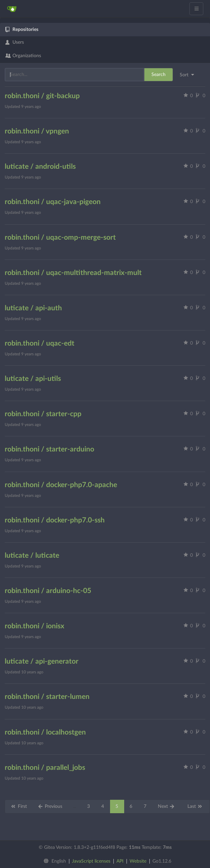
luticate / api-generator (42, 661)
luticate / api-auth (33, 308)
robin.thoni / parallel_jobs (45, 768)
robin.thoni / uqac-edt (40, 343)
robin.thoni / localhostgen (45, 732)
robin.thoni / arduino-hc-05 (48, 591)
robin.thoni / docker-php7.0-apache (61, 485)
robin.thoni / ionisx (34, 626)
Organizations (23, 56)
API (120, 861)
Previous (50, 806)
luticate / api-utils (33, 379)
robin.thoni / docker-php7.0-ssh (55, 520)
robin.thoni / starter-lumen (47, 697)
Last (195, 806)
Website (138, 861)
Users (15, 42)
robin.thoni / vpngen (37, 131)
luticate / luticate (32, 556)
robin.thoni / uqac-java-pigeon (53, 202)
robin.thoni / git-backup (42, 96)
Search (159, 75)
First (19, 806)
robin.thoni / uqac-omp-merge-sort (60, 238)
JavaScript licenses (91, 861)
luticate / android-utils (40, 167)
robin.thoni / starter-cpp (43, 414)
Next (166, 806)
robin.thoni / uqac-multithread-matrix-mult (73, 273)
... (75, 806)
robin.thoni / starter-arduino (49, 449)
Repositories (22, 30)
